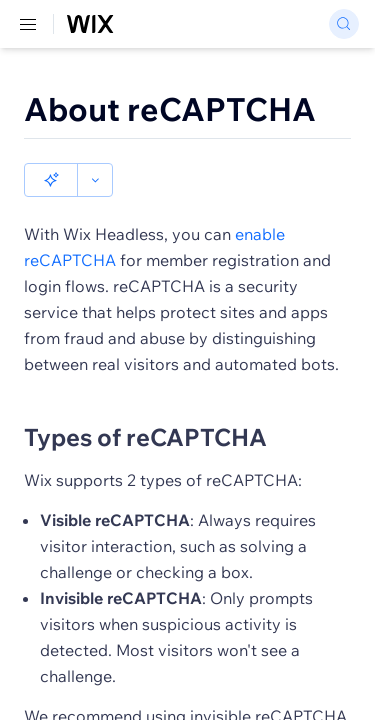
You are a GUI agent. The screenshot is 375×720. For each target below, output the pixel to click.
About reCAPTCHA (170, 109)
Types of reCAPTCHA (145, 403)
